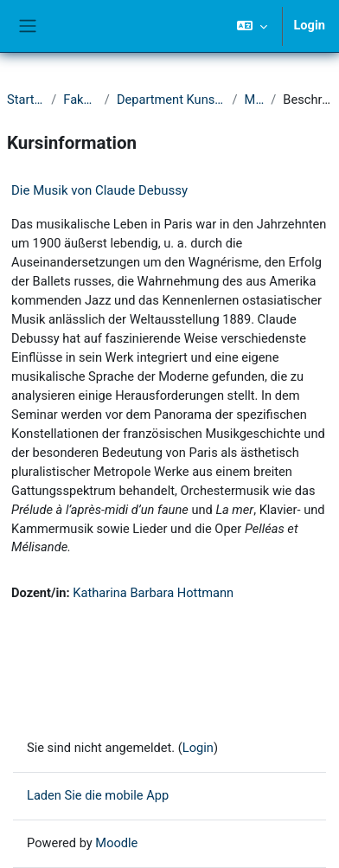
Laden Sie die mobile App (98, 795)
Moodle (116, 843)
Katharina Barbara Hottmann (153, 593)
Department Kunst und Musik (171, 100)
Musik (255, 100)
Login (309, 25)
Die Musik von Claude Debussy (99, 190)
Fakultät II (80, 100)
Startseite (26, 100)
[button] (252, 26)
